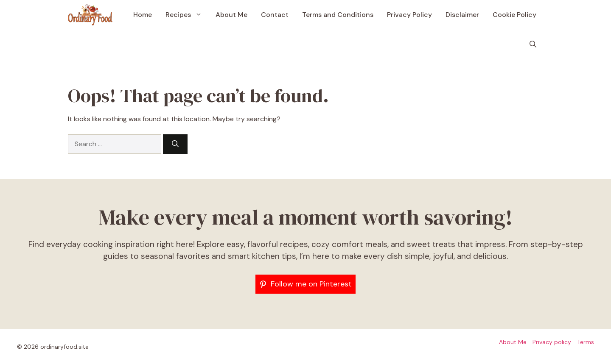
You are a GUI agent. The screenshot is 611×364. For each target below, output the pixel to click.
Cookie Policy (514, 15)
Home (143, 15)
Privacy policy (552, 342)
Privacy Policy (409, 15)
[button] (533, 44)
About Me (231, 15)
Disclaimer (462, 15)
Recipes (187, 15)
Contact (275, 15)
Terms (586, 342)
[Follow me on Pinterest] (305, 284)
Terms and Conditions (338, 15)
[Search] (175, 144)
